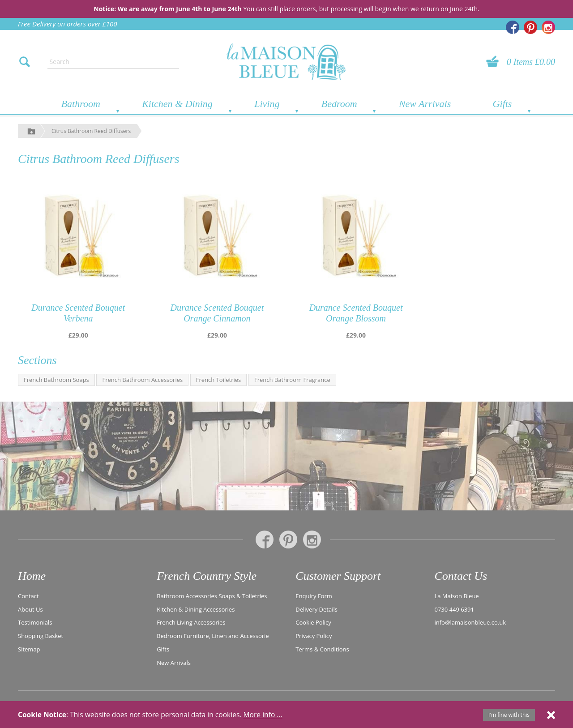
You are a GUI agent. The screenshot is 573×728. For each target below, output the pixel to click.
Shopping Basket (41, 635)
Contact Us (461, 576)
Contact (28, 595)
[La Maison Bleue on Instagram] (548, 27)
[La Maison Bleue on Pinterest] (530, 27)
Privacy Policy (314, 635)
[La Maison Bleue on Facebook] (513, 27)
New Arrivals (425, 104)
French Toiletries (218, 380)
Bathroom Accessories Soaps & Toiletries (212, 595)
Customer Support (338, 576)
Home (32, 576)
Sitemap (29, 649)
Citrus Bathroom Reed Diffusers (91, 131)
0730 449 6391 (455, 608)
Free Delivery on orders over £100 (68, 24)
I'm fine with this (509, 715)
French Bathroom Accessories (142, 380)
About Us (30, 608)
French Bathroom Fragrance (292, 380)
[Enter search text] (113, 62)
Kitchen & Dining (177, 104)
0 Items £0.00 (531, 62)
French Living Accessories (191, 622)
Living (267, 104)
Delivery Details (316, 608)
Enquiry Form (314, 595)
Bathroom (81, 104)
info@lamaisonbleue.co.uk (470, 622)
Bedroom (339, 104)
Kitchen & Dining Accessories (196, 608)
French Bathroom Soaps (56, 380)
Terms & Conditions (322, 649)
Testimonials (35, 622)
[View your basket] (495, 62)
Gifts (502, 104)
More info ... (263, 715)
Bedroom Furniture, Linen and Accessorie (213, 635)
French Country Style (207, 576)
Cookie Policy (313, 622)
